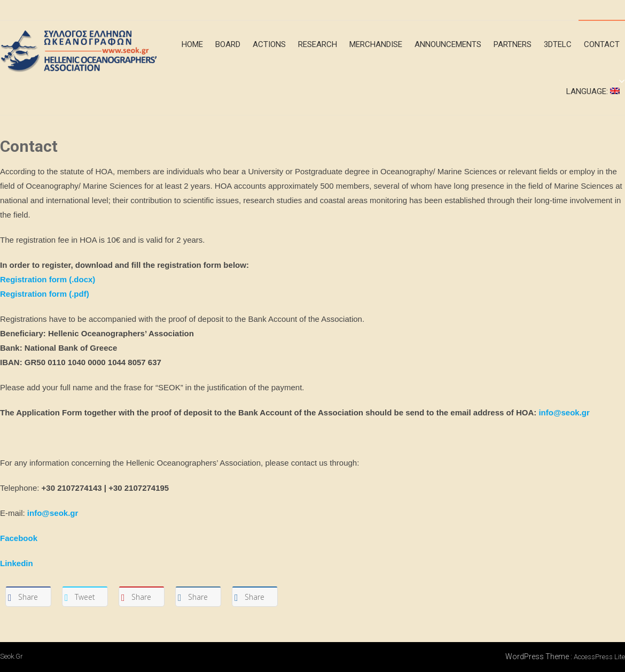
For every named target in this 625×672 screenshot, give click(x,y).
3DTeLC (558, 44)
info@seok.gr (564, 412)
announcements (448, 44)
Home (192, 44)
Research (318, 44)
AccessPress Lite (599, 657)
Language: (593, 91)
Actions (269, 44)
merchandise (376, 44)
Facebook (19, 538)
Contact (602, 44)
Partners (513, 44)
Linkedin (17, 563)
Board (228, 44)
